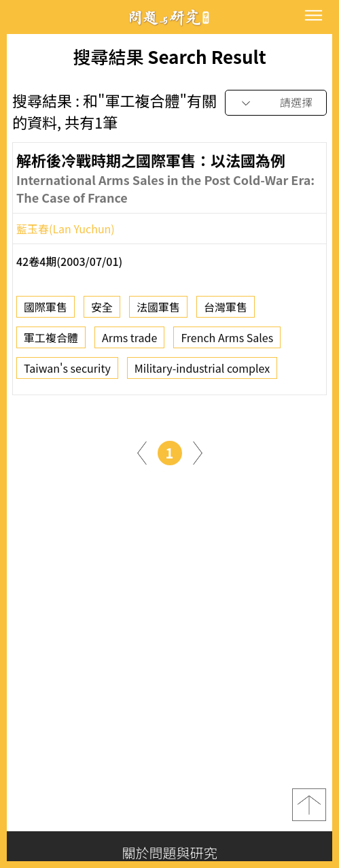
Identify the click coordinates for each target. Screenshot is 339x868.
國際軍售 (46, 311)
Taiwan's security (67, 372)
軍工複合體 (51, 341)
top (309, 805)
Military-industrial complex (202, 372)
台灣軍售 (226, 311)
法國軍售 (158, 311)
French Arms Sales (227, 341)
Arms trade (129, 341)
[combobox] (276, 103)
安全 (102, 311)
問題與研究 (170, 17)
